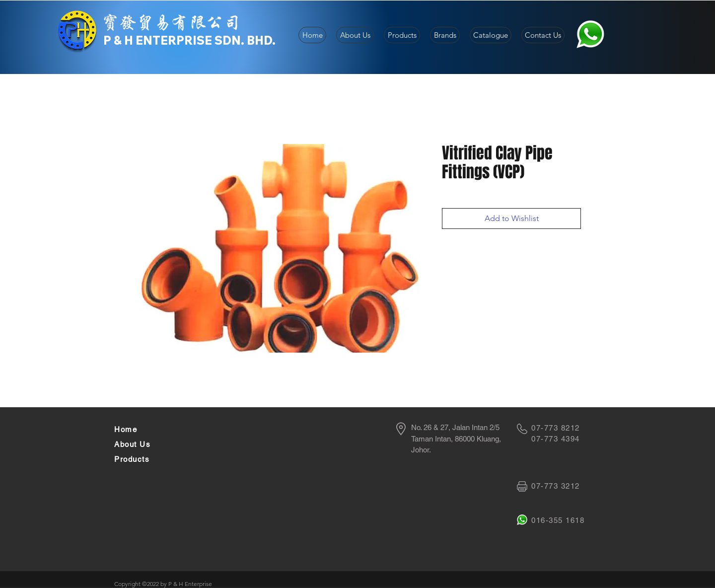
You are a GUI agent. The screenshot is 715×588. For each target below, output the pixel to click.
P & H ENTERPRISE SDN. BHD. (189, 40)
